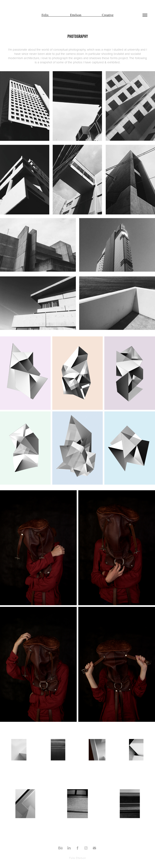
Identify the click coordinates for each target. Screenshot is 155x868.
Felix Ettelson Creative (78, 15)
